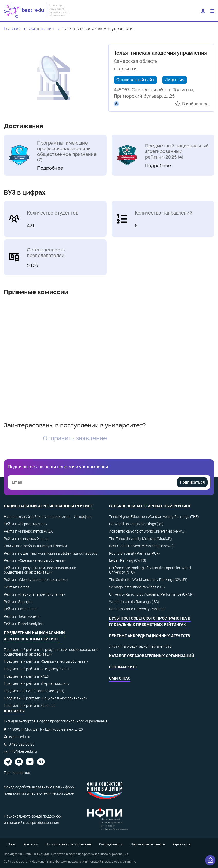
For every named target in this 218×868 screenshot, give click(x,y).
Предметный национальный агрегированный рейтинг (34, 636)
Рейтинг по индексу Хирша (26, 539)
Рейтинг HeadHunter (21, 609)
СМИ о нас (120, 678)
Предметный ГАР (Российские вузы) (34, 691)
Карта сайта (181, 844)
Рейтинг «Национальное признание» (34, 594)
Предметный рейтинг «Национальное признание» (45, 698)
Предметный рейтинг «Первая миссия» (36, 683)
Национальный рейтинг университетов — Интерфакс (48, 517)
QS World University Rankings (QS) (136, 524)
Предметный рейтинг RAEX (27, 676)
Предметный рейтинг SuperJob (30, 706)
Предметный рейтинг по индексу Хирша (37, 669)
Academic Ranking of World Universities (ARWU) (147, 531)
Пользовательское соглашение (68, 844)
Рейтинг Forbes (17, 587)
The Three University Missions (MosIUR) (140, 539)
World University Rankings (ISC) (134, 602)
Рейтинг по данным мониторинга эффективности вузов (51, 553)
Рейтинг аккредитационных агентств (150, 636)
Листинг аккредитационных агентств (140, 646)
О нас (12, 844)
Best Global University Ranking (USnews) (141, 546)
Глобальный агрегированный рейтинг (150, 506)
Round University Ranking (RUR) (135, 553)
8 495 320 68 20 (22, 744)
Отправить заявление (75, 438)
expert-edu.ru (20, 737)
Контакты (31, 844)
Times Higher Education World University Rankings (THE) (154, 517)
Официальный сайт (135, 79)
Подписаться (192, 482)
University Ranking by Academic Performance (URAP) (151, 594)
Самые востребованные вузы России (35, 546)
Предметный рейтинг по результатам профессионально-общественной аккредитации (52, 652)
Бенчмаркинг (123, 667)
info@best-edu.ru (23, 751)
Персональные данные (148, 844)
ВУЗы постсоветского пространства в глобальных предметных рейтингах (150, 621)
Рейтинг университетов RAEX (28, 531)
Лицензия (174, 79)
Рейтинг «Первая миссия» (25, 524)
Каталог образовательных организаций (152, 656)
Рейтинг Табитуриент (22, 616)
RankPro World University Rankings (137, 609)
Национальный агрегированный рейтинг (48, 506)
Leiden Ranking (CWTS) (128, 560)
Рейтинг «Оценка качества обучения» (35, 560)
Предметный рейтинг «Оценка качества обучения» (46, 661)
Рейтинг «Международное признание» (36, 580)
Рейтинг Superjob (18, 602)
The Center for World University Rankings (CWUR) (148, 580)
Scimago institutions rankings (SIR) (137, 587)
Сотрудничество (111, 844)
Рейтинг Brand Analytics (24, 624)
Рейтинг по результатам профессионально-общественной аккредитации (41, 570)
